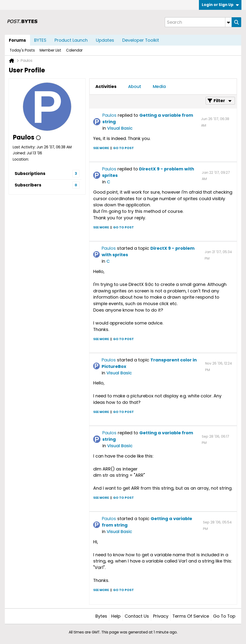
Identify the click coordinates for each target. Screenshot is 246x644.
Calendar (74, 50)
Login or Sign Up (220, 5)
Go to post (123, 148)
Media (159, 86)
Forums (17, 40)
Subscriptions (30, 173)
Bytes (101, 616)
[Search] (198, 22)
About (135, 86)
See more (101, 148)
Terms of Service (191, 616)
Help (116, 616)
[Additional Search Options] (228, 22)
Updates (105, 40)
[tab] (106, 87)
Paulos (109, 115)
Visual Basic (120, 128)
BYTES (40, 40)
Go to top (224, 616)
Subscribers (28, 185)
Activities (106, 86)
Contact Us (137, 616)
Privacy (161, 616)
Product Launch (71, 40)
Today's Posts (22, 50)
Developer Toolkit (141, 40)
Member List (50, 50)
